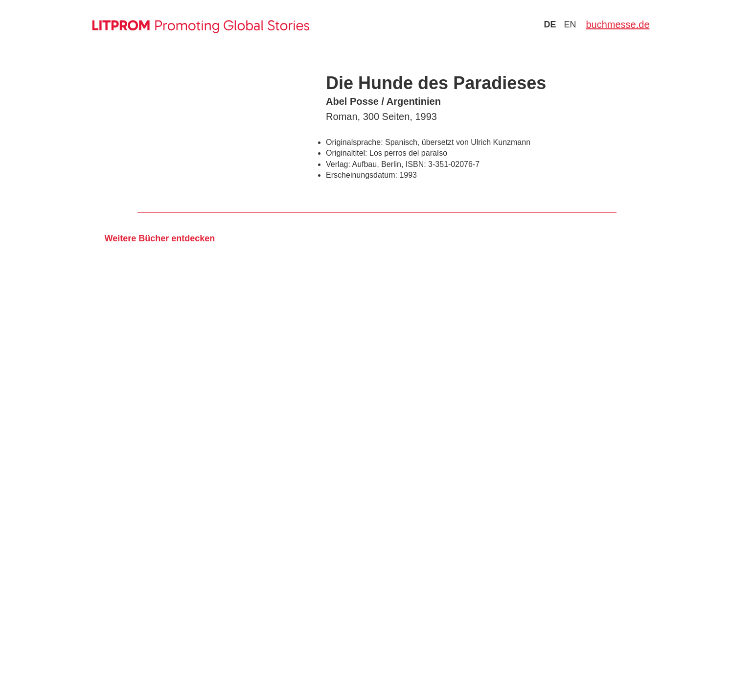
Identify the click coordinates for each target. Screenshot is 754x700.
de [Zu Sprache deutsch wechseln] (550, 24)
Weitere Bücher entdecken (160, 238)
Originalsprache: (354, 142)
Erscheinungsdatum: (362, 175)
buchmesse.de (617, 24)
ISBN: (416, 164)
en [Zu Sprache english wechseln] (570, 24)
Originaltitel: (346, 153)
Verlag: (338, 164)
